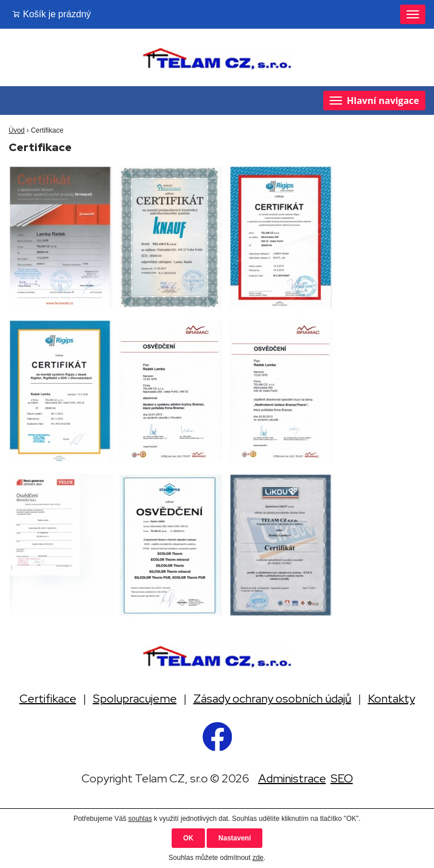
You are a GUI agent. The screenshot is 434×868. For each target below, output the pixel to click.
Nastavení (235, 838)
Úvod (17, 130)
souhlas (140, 819)
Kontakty (392, 699)
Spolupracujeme (135, 699)
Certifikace (48, 699)
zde (258, 858)
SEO (342, 778)
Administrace (292, 778)
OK (188, 838)
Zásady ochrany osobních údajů (272, 699)
